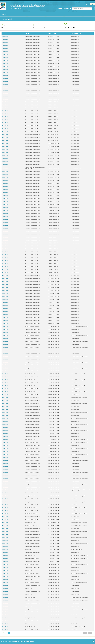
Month (71, 26)
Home (4, 14)
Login (92, 4)
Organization (4, 26)
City (33, 26)
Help (82, 4)
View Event (5, 37)
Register (87, 4)
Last (90, 633)
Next (85, 633)
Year (65, 26)
